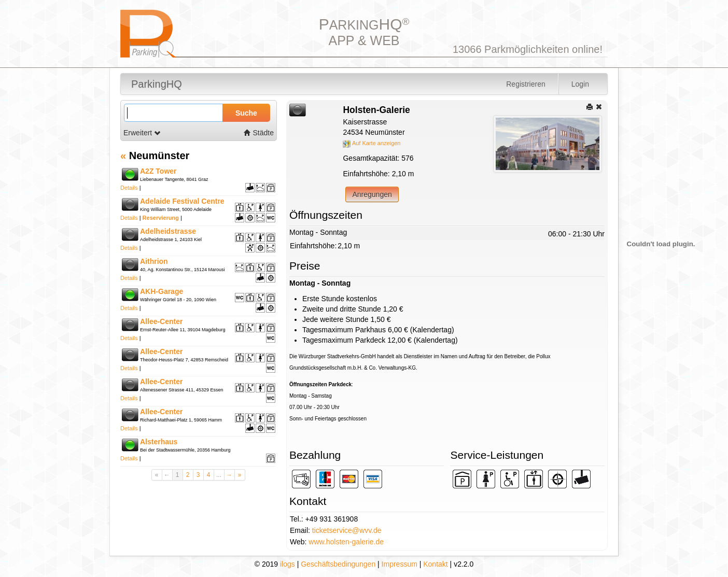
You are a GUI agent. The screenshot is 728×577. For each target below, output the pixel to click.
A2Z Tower (158, 171)
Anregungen (372, 194)
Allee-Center (161, 321)
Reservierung (161, 218)
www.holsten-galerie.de (346, 542)
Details (129, 188)
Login (580, 84)
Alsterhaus (159, 442)
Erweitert (142, 133)
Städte (259, 133)
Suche (246, 113)
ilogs (288, 564)
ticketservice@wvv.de (347, 530)
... (219, 475)
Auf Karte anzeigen (372, 143)
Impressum (400, 564)
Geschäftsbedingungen (338, 564)
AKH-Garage (162, 291)
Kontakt (435, 564)
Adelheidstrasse (168, 231)
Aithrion (154, 261)
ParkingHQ (157, 84)
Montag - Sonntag (318, 232)
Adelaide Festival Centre (182, 201)
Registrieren (526, 84)
